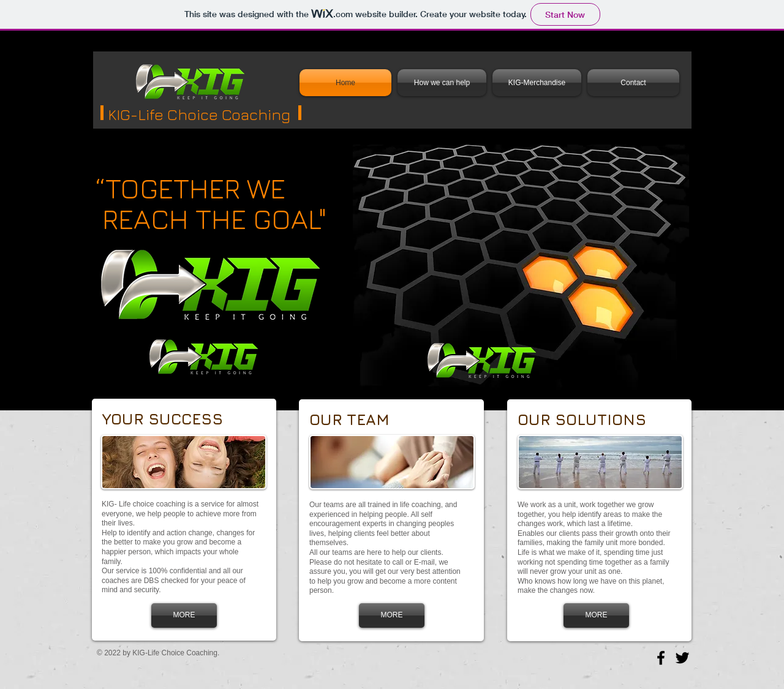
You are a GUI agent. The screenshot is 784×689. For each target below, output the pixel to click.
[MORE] (184, 616)
